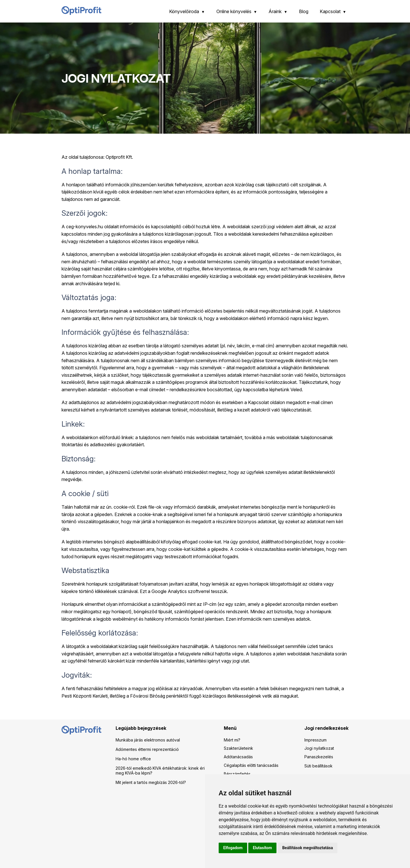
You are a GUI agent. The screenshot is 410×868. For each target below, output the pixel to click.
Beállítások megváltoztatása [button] (307, 848)
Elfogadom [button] (233, 848)
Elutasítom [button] (262, 848)
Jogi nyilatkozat (319, 748)
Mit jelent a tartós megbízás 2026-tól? (151, 782)
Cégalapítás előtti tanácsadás (251, 765)
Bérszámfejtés (237, 774)
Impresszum (315, 740)
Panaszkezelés (319, 757)
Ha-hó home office (133, 759)
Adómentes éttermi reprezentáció (147, 749)
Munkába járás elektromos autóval (148, 740)
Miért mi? (232, 740)
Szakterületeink (238, 748)
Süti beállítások (318, 766)
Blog (304, 11)
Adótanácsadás (238, 757)
